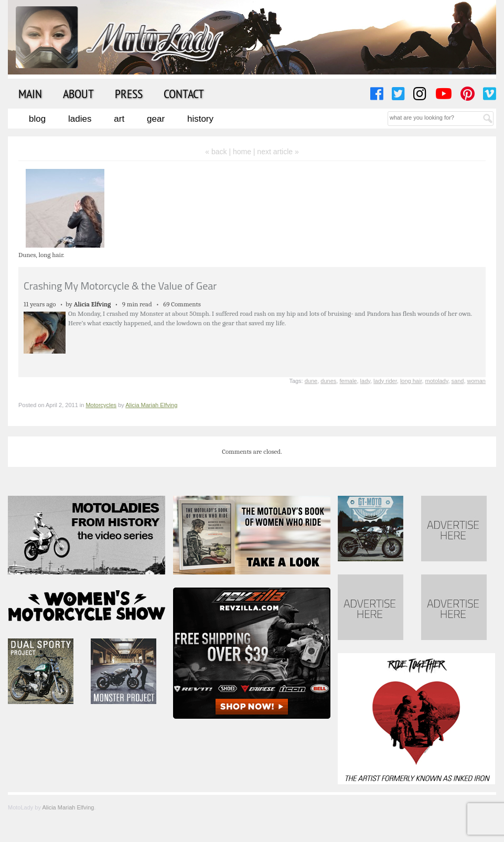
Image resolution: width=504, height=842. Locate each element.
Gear (156, 119)
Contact (184, 93)
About (78, 93)
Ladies (80, 119)
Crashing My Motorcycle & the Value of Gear (120, 286)
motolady (437, 381)
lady (365, 381)
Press (129, 93)
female (348, 381)
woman (476, 381)
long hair (411, 381)
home (242, 152)
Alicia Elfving (93, 304)
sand (458, 381)
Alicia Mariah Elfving (151, 405)
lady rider (385, 381)
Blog (37, 119)
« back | (219, 152)
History (200, 119)
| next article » (276, 152)
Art (119, 119)
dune (311, 381)
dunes (328, 381)
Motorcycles (101, 405)
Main (30, 93)
